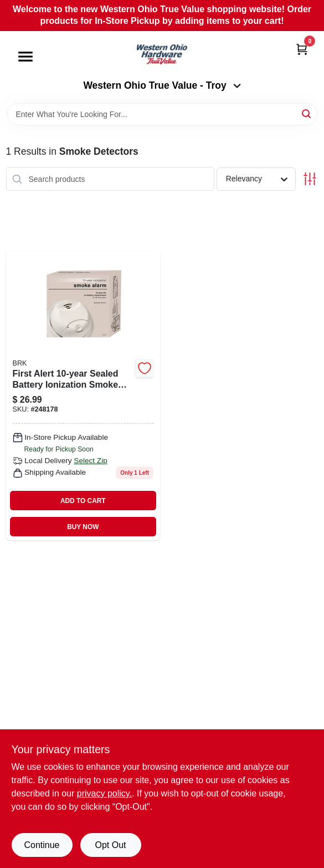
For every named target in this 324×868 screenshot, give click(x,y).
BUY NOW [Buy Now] (83, 527)
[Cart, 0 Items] (302, 49)
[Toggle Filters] (310, 179)
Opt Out (110, 845)
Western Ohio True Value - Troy (162, 85)
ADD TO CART (83, 501)
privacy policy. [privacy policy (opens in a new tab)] (104, 793)
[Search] (307, 113)
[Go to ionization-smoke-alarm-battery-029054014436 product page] (83, 395)
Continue (42, 845)
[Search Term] (162, 114)
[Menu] (25, 57)
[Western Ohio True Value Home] (162, 55)
